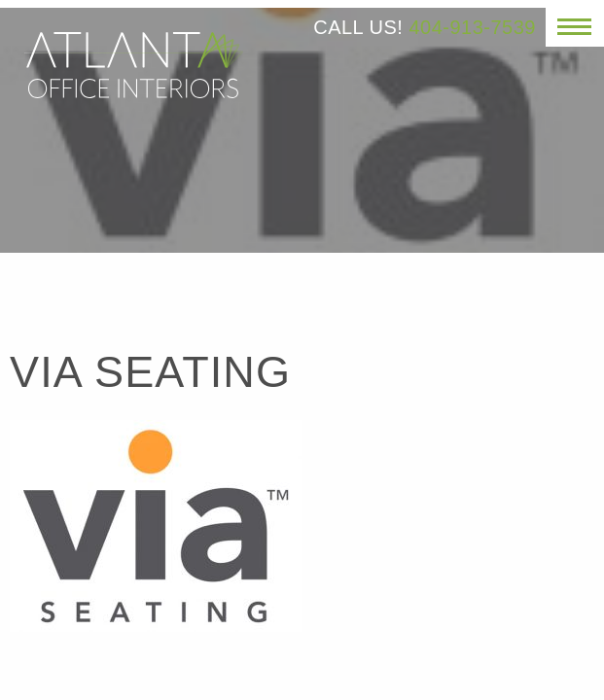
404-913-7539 (472, 27)
